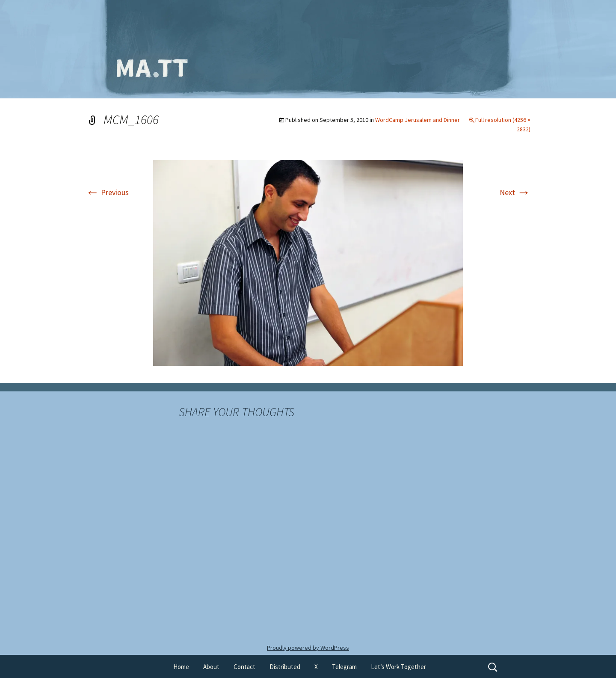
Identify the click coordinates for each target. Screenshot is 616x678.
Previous (107, 192)
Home (181, 667)
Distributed (285, 667)
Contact (244, 667)
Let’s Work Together (398, 667)
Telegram (344, 667)
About (211, 667)
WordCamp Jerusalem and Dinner (418, 120)
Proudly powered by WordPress (308, 648)
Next (515, 192)
